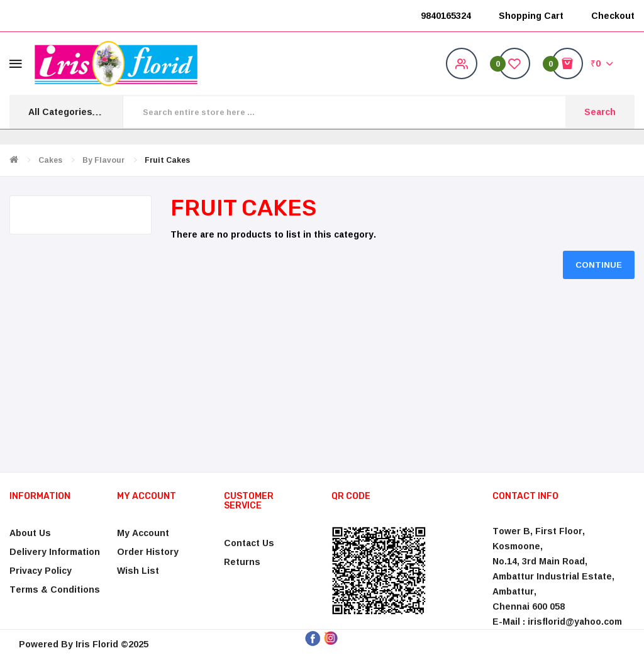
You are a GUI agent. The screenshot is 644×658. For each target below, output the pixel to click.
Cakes (50, 160)
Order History (148, 551)
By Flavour (103, 160)
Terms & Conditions (55, 589)
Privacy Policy (41, 570)
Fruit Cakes (167, 160)
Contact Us (249, 543)
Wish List (138, 570)
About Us (30, 533)
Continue (599, 265)
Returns (242, 562)
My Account (143, 533)
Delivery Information (55, 551)
